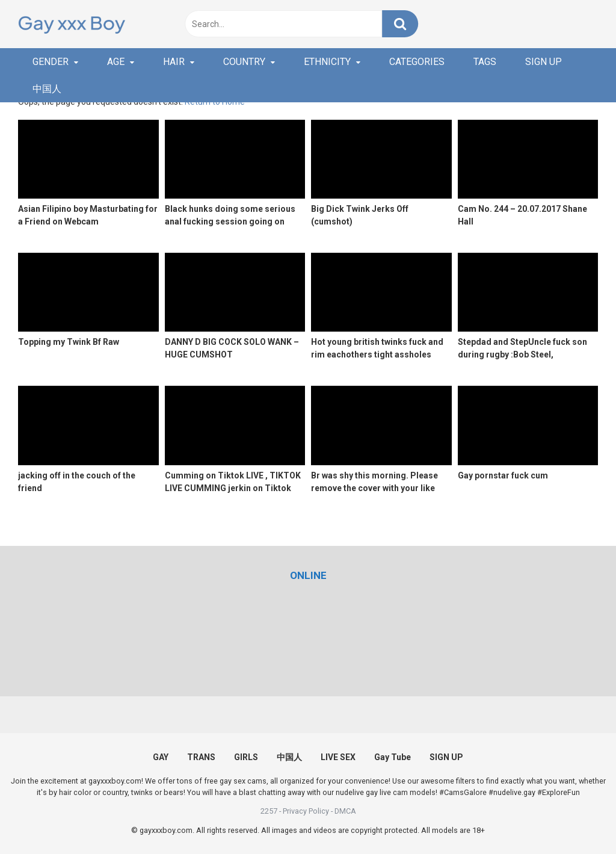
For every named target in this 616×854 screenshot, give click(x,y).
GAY (161, 757)
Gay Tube (393, 757)
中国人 (47, 89)
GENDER (51, 62)
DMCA (345, 811)
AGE (116, 62)
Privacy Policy (306, 811)
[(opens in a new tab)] (308, 575)
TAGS (485, 62)
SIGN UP (544, 62)
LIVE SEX (338, 757)
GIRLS (246, 757)
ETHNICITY (327, 62)
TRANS (201, 757)
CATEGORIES (417, 62)
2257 (269, 811)
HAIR (174, 62)
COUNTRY (244, 62)
